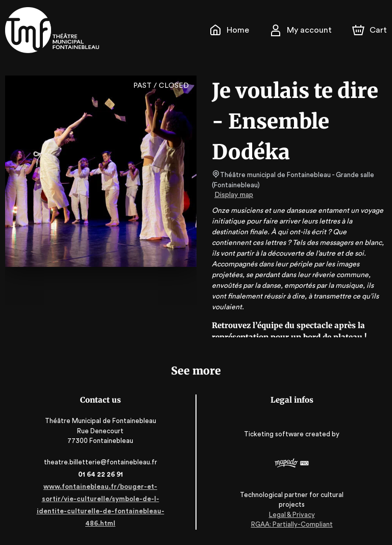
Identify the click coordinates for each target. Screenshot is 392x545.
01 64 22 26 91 (100, 474)
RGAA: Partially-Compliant (292, 524)
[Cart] (371, 30)
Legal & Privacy (291, 515)
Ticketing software (275, 437)
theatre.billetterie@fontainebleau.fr (100, 462)
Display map (234, 195)
